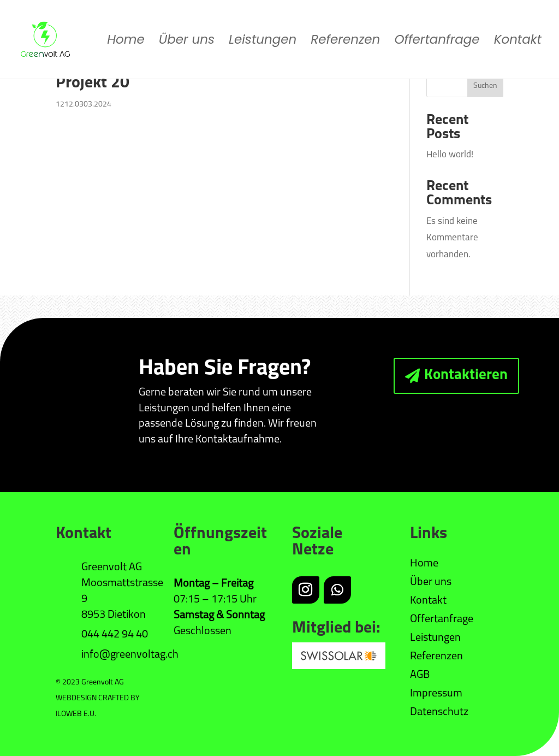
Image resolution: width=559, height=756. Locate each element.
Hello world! (450, 155)
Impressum (436, 694)
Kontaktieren (466, 376)
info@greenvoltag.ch (130, 655)
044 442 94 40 (115, 635)
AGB (420, 675)
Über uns (187, 42)
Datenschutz (439, 712)
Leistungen (263, 42)
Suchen (485, 86)
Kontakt (518, 42)
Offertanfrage (437, 42)
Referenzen (345, 42)
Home (126, 42)
